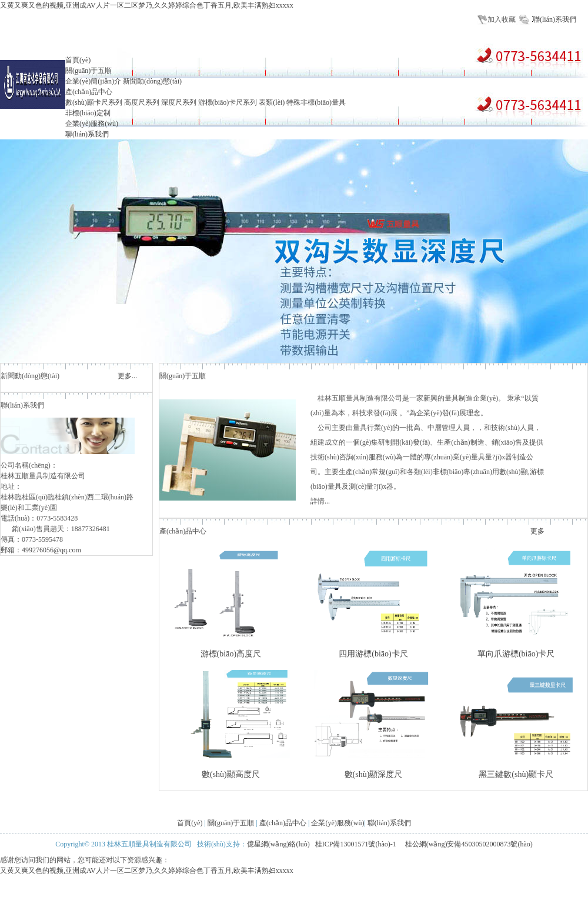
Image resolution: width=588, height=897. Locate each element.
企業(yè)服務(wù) (92, 124)
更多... (127, 376)
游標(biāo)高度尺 (231, 654)
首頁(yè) (78, 60)
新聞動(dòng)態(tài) (152, 81)
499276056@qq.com (51, 550)
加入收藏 (502, 19)
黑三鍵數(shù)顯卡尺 (516, 774)
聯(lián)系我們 (554, 19)
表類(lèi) (272, 102)
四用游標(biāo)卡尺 (373, 654)
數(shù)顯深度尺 (374, 774)
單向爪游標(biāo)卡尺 (516, 654)
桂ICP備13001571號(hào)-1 (357, 844)
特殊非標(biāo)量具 (316, 102)
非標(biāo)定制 (88, 113)
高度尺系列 (142, 102)
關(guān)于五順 (88, 71)
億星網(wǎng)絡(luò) (278, 844)
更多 (537, 531)
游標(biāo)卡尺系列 (228, 102)
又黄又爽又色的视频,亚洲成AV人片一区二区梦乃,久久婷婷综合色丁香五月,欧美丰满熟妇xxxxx (147, 5)
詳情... (320, 501)
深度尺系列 (179, 102)
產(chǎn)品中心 (89, 92)
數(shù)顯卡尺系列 (94, 102)
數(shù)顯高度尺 (231, 774)
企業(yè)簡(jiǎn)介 (93, 81)
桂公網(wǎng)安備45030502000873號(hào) (469, 844)
